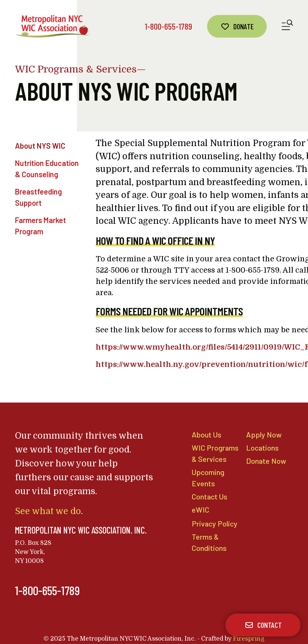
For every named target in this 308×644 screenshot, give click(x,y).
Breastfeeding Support (38, 197)
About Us (206, 434)
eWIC (200, 511)
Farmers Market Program (41, 226)
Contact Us (210, 498)
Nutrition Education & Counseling (47, 169)
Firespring (249, 639)
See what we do (47, 511)
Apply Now (263, 434)
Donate (237, 26)
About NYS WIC (40, 146)
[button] (287, 26)
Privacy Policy (213, 525)
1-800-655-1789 (168, 26)
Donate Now (266, 461)
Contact (263, 625)
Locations (262, 448)
